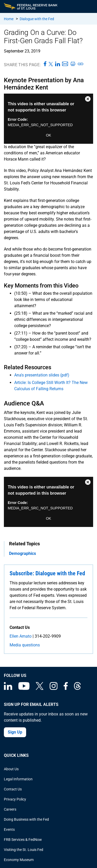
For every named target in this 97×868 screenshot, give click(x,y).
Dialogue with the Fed (37, 19)
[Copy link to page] (81, 64)
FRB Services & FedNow (23, 840)
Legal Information (18, 779)
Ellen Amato (21, 636)
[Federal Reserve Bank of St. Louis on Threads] (77, 689)
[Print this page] (73, 64)
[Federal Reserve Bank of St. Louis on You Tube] (24, 689)
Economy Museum (19, 860)
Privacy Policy (15, 799)
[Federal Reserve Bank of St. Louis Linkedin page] (8, 689)
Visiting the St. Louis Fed (24, 850)
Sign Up (15, 732)
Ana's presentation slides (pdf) (42, 375)
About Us (11, 769)
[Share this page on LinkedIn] (58, 64)
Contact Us (13, 789)
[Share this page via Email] (65, 64)
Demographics (23, 553)
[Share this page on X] (51, 64)
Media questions (25, 645)
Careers (10, 809)
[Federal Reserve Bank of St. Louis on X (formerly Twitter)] (40, 689)
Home (9, 19)
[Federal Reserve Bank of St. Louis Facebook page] (66, 689)
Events (9, 829)
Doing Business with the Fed (26, 819)
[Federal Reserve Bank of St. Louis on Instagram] (54, 689)
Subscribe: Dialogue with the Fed (47, 573)
